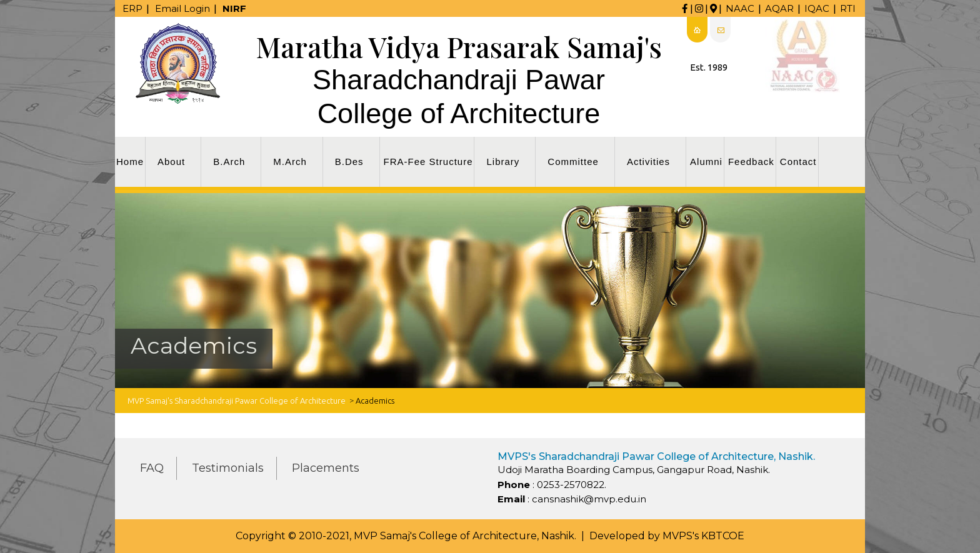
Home (130, 162)
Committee (573, 162)
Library (503, 162)
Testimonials (228, 468)
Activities (648, 162)
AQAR (779, 8)
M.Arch (290, 162)
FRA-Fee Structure (428, 162)
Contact (798, 162)
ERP (132, 8)
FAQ (152, 468)
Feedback (751, 162)
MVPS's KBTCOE (703, 536)
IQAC (817, 8)
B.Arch (229, 162)
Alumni (706, 162)
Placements (326, 468)
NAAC (740, 8)
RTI (848, 8)
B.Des (349, 162)
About (171, 162)
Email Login (182, 8)
